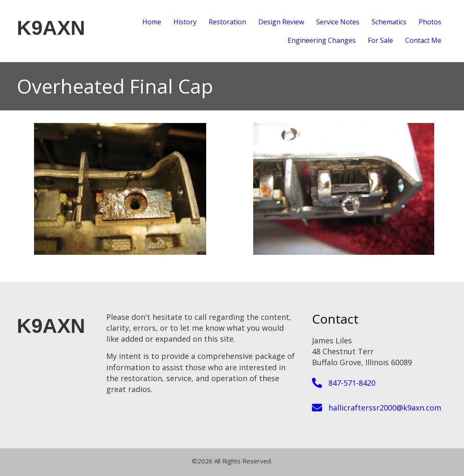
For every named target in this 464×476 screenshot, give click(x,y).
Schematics (389, 22)
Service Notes (338, 22)
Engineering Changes (322, 40)
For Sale (380, 40)
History (185, 22)
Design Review (281, 22)
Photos (430, 22)
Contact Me (423, 40)
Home (152, 22)
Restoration (227, 22)
